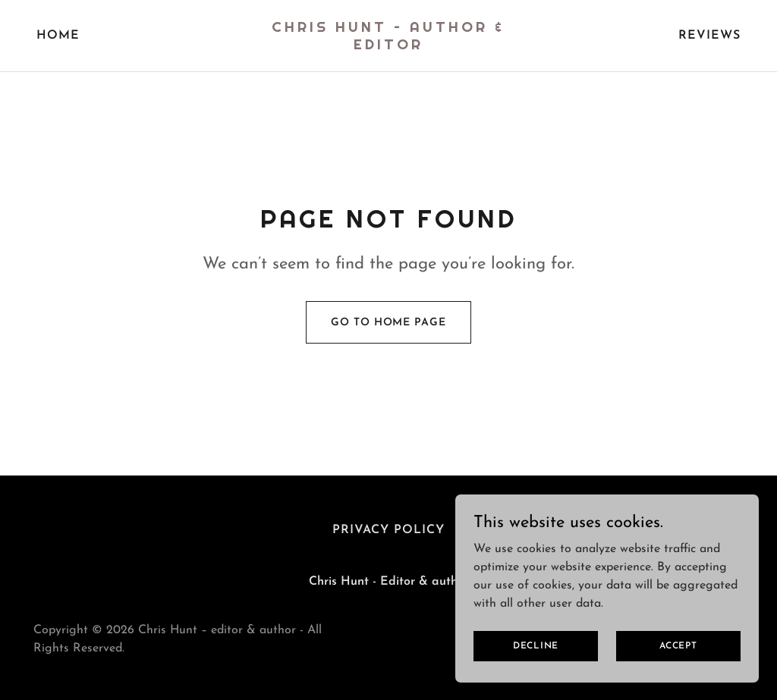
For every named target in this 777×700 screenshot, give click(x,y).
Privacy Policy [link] (388, 530)
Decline (536, 645)
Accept (678, 645)
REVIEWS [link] (709, 36)
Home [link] (58, 36)
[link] (388, 46)
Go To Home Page (388, 323)
